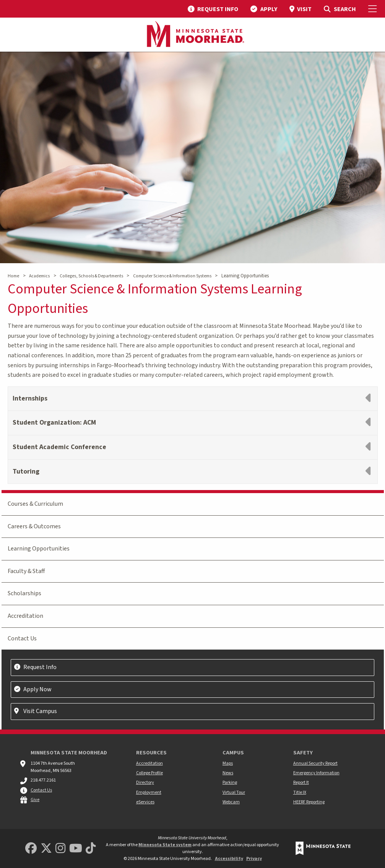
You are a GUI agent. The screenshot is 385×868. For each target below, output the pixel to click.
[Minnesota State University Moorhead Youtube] (76, 849)
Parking (230, 783)
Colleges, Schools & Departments (91, 276)
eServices (145, 802)
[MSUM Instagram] (60, 849)
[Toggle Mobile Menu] (374, 9)
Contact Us (22, 638)
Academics (39, 276)
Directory (145, 783)
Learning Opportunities (39, 549)
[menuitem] (213, 9)
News (228, 773)
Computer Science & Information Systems (172, 276)
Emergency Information (316, 773)
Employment (149, 792)
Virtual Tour (234, 792)
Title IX (300, 792)
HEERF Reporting (309, 802)
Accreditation (25, 616)
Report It (301, 783)
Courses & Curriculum (35, 504)
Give (35, 800)
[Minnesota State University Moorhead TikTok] (91, 849)
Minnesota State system (165, 845)
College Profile (149, 773)
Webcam (231, 802)
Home (13, 276)
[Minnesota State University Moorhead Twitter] (46, 849)
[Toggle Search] (340, 9)
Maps (228, 763)
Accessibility (229, 859)
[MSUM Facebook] (31, 849)
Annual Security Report (315, 763)
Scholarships (24, 593)
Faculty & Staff (26, 571)
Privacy (254, 859)
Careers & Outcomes (34, 526)
